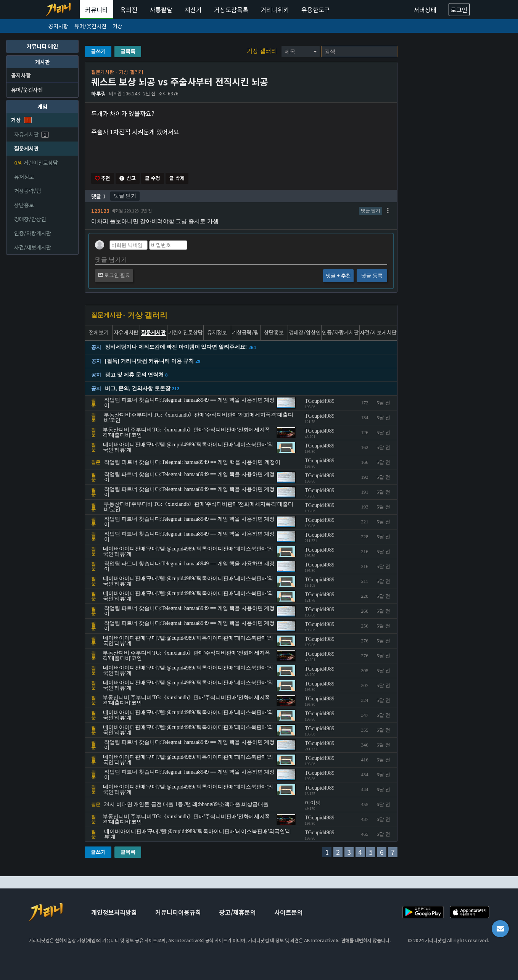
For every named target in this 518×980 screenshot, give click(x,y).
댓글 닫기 (125, 196)
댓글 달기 (371, 211)
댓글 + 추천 (338, 276)
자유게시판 (31, 134)
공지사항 (58, 26)
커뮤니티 (97, 10)
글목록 (128, 51)
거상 (117, 26)
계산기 (193, 10)
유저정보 (24, 177)
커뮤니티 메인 (42, 46)
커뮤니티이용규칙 (178, 913)
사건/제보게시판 (33, 247)
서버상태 (425, 10)
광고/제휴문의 (238, 913)
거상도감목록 (231, 10)
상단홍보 (24, 205)
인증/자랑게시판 (33, 233)
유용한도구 (316, 10)
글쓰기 (98, 51)
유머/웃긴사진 (90, 26)
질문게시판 (27, 148)
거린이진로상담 (36, 163)
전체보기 (99, 333)
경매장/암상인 (30, 219)
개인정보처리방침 (114, 913)
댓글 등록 (372, 276)
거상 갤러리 (263, 51)
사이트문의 (289, 913)
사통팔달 (161, 10)
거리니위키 (275, 10)
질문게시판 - (108, 315)
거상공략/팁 (28, 191)
